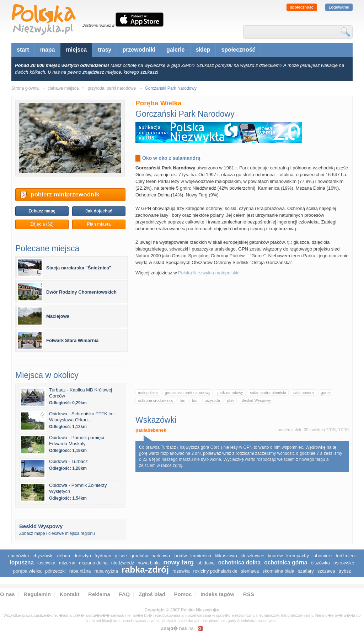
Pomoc (183, 594)
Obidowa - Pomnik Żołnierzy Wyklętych (78, 488)
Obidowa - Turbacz (68, 461)
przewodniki (139, 50)
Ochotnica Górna (286, 562)
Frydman (103, 556)
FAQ (124, 594)
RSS (249, 594)
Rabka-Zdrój (145, 570)
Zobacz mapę (42, 211)
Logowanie (339, 7)
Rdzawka (181, 571)
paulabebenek (151, 430)
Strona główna (25, 88)
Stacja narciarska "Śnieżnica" (79, 268)
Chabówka (19, 556)
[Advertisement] (242, 332)
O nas (7, 594)
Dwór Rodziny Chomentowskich (81, 292)
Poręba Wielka (27, 571)
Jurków (180, 556)
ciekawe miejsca (63, 88)
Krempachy (298, 556)
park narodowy (230, 393)
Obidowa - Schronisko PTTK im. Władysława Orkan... (82, 417)
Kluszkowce (252, 556)
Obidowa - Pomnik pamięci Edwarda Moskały (77, 441)
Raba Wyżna (106, 571)
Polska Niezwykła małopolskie (209, 273)
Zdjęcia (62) (42, 224)
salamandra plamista (268, 393)
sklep (203, 50)
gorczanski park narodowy (188, 393)
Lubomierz (322, 556)
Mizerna (67, 563)
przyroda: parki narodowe (112, 88)
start (23, 50)
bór (195, 400)
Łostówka (46, 563)
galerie (176, 50)
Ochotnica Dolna (240, 562)
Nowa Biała (149, 563)
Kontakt (70, 594)
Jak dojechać (99, 211)
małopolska (148, 393)
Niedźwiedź (123, 563)
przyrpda (212, 400)
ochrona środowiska (155, 400)
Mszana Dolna (93, 563)
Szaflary (306, 571)
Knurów (275, 556)
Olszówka (320, 563)
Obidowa (206, 563)
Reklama (99, 594)
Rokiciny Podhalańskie (215, 571)
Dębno (64, 556)
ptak (231, 400)
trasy (105, 50)
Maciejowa (58, 316)
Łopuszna (22, 562)
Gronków (139, 556)
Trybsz (345, 571)
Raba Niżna (80, 571)
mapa (48, 50)
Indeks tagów (217, 594)
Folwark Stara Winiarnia (72, 340)
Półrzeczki (55, 571)
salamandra (303, 393)
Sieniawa (250, 571)
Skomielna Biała (278, 571)
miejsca (76, 50)
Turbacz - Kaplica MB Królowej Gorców (81, 393)
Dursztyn (82, 556)
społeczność (302, 7)
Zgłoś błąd (152, 594)
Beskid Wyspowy (256, 400)
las (182, 400)
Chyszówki (43, 556)
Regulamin (37, 594)
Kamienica (201, 556)
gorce (326, 393)
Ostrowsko (344, 563)
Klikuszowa (226, 556)
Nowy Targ (178, 562)
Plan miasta (99, 224)
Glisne (121, 556)
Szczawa (326, 571)
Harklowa (161, 556)
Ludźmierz (346, 556)
